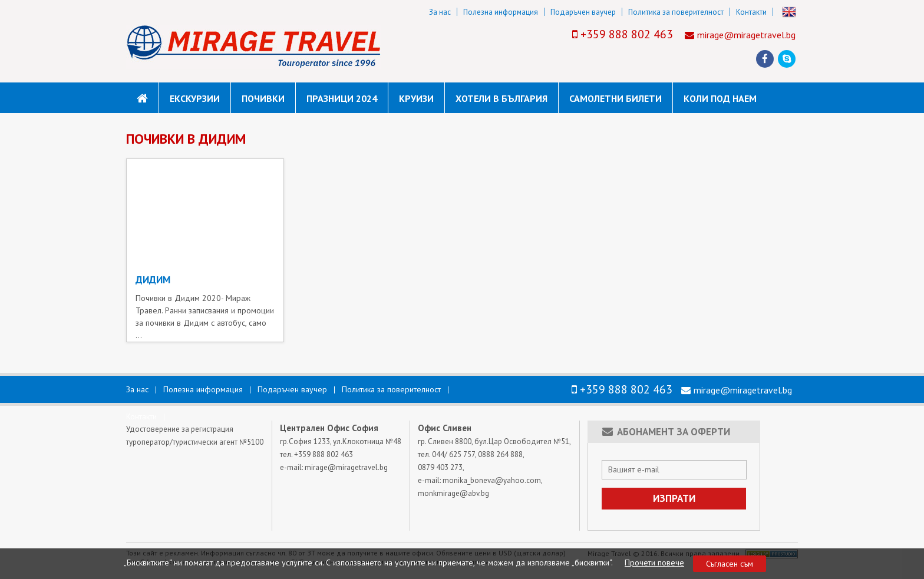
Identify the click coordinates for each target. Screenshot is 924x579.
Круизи (416, 98)
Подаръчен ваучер (583, 12)
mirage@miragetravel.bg (746, 35)
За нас (440, 12)
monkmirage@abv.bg (453, 493)
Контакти (751, 12)
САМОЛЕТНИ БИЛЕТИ (616, 98)
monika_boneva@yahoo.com (492, 480)
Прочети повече (654, 563)
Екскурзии (195, 98)
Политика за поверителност (676, 12)
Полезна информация (501, 12)
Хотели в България (501, 98)
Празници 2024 (342, 98)
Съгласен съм (730, 564)
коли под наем (720, 98)
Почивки (263, 98)
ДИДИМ (153, 280)
